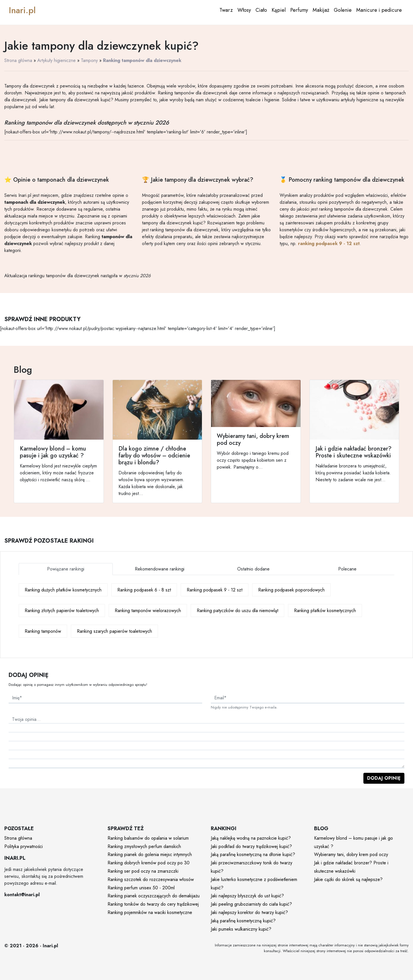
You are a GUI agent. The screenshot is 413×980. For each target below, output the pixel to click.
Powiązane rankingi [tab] (66, 569)
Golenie (343, 10)
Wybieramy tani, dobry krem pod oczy (351, 854)
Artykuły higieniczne (57, 60)
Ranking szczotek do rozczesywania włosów (151, 879)
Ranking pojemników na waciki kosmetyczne (150, 912)
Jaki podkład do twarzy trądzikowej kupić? (251, 846)
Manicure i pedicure (379, 10)
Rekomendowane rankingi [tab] (160, 569)
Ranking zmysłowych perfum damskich (144, 846)
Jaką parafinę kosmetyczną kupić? (243, 921)
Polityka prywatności (24, 846)
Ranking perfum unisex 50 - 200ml (141, 888)
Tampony (89, 60)
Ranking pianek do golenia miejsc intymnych (150, 854)
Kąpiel (279, 10)
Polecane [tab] (347, 569)
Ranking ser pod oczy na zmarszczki (143, 871)
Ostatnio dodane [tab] (253, 569)
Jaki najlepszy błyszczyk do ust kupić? (247, 896)
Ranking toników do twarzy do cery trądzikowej (153, 904)
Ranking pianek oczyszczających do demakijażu (154, 896)
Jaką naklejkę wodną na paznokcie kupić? (251, 838)
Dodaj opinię (384, 778)
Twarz (226, 10)
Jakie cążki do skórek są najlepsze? (348, 879)
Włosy (244, 10)
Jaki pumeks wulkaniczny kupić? (241, 929)
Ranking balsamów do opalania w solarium (148, 838)
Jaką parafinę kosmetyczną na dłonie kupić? (253, 854)
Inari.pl (22, 10)
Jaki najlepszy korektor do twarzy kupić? (249, 912)
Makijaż (321, 10)
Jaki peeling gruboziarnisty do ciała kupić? (251, 904)
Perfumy (299, 10)
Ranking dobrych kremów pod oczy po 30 (149, 863)
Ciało (261, 10)
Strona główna (18, 60)
